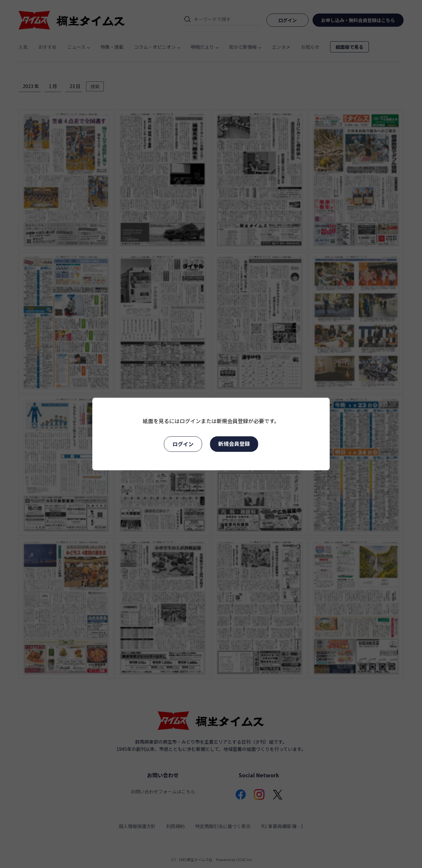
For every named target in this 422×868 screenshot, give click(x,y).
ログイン (183, 444)
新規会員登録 (234, 444)
